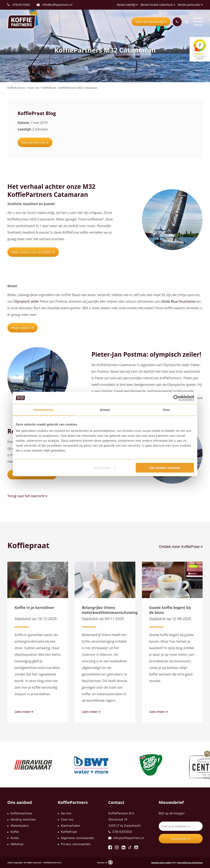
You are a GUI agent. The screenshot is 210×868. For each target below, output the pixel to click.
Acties (15, 838)
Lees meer (24, 712)
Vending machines (23, 819)
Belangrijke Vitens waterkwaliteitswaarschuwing (110, 610)
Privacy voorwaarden (76, 844)
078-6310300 (21, 5)
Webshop (17, 844)
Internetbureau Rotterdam (190, 862)
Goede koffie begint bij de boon (170, 610)
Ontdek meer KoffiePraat (181, 547)
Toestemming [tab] (43, 410)
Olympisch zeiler (27, 301)
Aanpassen (105, 468)
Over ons (67, 819)
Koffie (15, 832)
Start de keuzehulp (151, 22)
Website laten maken (161, 862)
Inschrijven (181, 839)
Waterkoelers (20, 826)
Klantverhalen (71, 826)
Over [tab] (167, 410)
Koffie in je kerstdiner (35, 607)
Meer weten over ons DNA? (33, 252)
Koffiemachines (21, 813)
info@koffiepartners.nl (55, 5)
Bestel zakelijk (127, 5)
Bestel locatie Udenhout (158, 5)
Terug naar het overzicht (27, 496)
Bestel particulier (190, 5)
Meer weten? (22, 328)
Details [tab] (105, 410)
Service (66, 813)
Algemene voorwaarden (78, 838)
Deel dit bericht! (35, 142)
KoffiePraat (69, 832)
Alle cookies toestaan (165, 468)
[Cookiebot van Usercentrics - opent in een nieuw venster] (176, 398)
